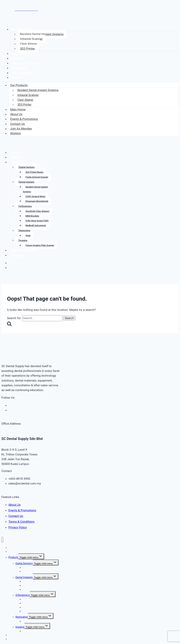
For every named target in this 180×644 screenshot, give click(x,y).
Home (15, 153)
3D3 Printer (27, 49)
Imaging (23, 240)
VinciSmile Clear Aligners (37, 211)
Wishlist (17, 77)
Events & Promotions (25, 63)
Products (18, 162)
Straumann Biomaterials (37, 201)
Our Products (20, 29)
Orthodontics (26, 206)
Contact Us (19, 68)
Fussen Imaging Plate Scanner (40, 245)
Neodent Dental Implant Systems (42, 34)
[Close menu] (2, 540)
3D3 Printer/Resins (34, 172)
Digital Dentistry (27, 167)
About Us (17, 58)
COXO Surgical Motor (35, 196)
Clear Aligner (29, 44)
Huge (28, 236)
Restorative (25, 231)
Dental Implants (27, 182)
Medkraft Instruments (36, 226)
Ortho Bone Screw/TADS (37, 221)
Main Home (19, 53)
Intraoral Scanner (31, 39)
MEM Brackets (32, 216)
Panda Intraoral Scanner (37, 177)
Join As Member (22, 73)
